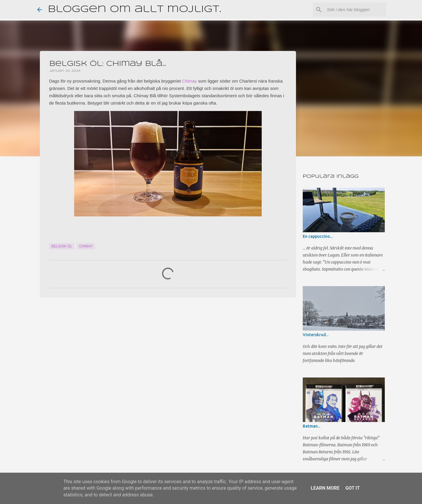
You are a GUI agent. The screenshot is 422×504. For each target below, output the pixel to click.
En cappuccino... (318, 236)
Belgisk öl (62, 246)
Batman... (312, 426)
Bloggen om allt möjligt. (134, 10)
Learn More (325, 488)
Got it (352, 488)
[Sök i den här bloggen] (355, 10)
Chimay (189, 81)
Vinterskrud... (316, 335)
